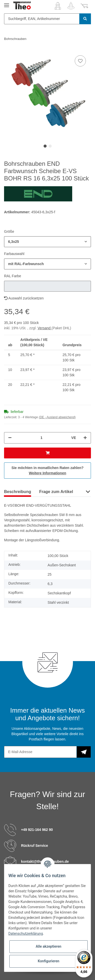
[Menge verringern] (10, 438)
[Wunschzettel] (71, 6)
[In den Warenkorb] (48, 453)
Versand (44, 328)
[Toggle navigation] (7, 3)
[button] (58, 6)
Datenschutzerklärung (26, 934)
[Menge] (41, 438)
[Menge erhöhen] (85, 438)
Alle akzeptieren (49, 946)
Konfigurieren (49, 961)
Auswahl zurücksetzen (24, 298)
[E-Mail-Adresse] (40, 752)
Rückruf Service (35, 846)
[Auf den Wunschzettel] (80, 61)
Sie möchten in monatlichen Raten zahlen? (48, 470)
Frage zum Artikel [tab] (56, 492)
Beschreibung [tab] (18, 492)
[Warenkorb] (84, 6)
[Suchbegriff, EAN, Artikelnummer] (42, 19)
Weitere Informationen (48, 473)
